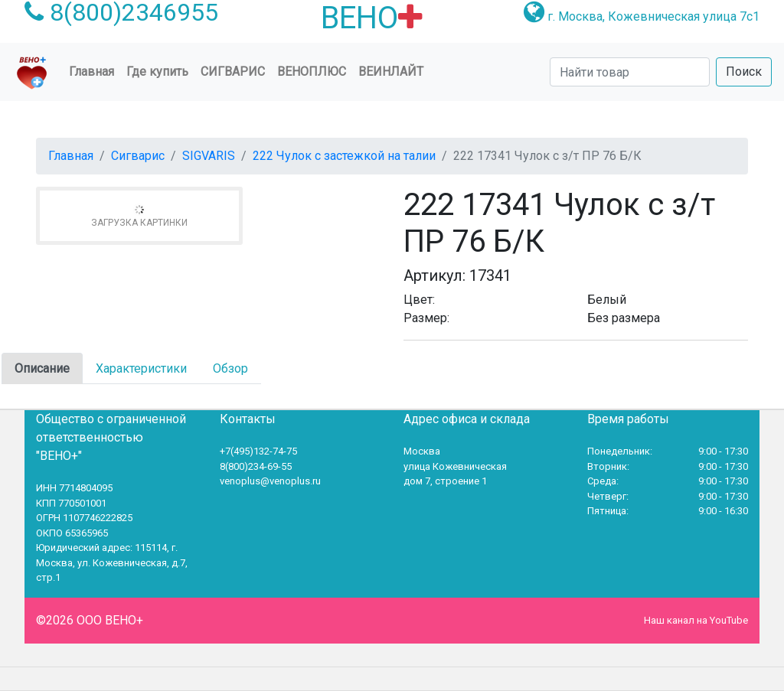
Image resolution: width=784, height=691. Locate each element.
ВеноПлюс (312, 72)
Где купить (157, 72)
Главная (95, 70)
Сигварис (138, 156)
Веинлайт (391, 72)
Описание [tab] (42, 368)
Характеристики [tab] (141, 368)
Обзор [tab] (230, 368)
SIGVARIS (209, 156)
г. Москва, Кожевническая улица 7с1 (653, 16)
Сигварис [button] (233, 72)
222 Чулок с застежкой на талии (344, 156)
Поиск (744, 72)
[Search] (630, 72)
